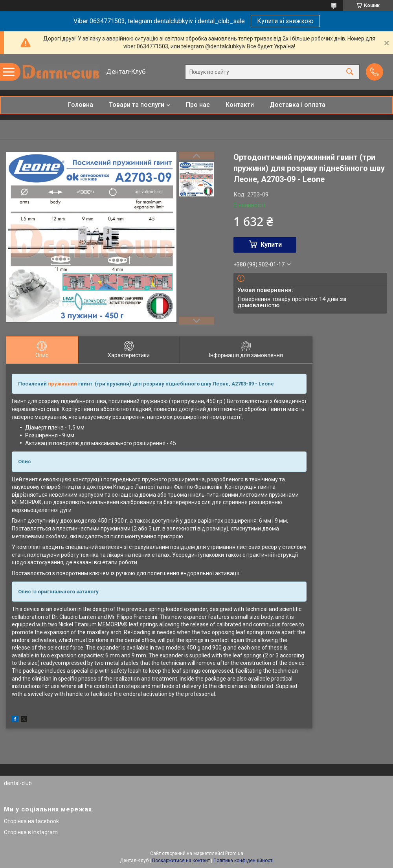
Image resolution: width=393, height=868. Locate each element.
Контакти (240, 105)
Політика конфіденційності (243, 861)
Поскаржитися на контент (181, 861)
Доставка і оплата (298, 105)
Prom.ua (234, 853)
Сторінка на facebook (31, 821)
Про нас (198, 105)
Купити (271, 245)
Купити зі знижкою (285, 21)
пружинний (62, 384)
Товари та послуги (137, 105)
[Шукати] (350, 72)
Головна (81, 105)
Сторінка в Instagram (31, 832)
